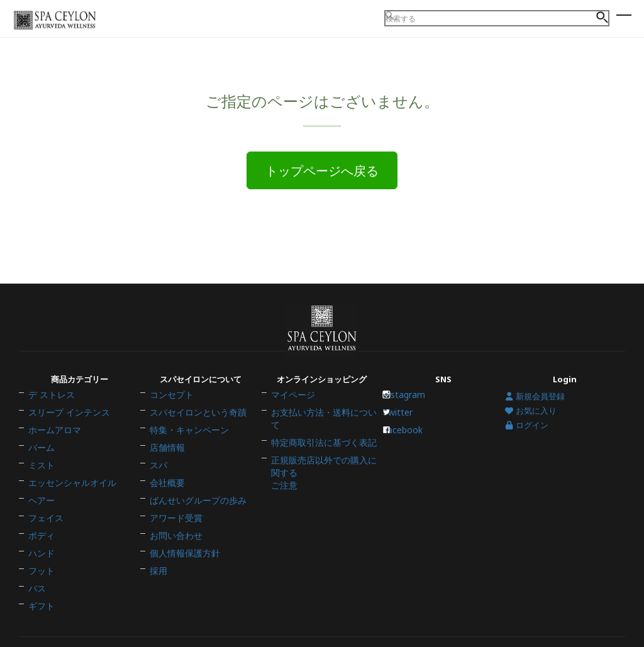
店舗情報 (166, 451)
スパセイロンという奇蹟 (195, 424)
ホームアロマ (53, 438)
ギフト (41, 570)
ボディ (41, 517)
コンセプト (170, 411)
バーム (41, 451)
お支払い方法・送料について (324, 424)
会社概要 (166, 477)
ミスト (41, 464)
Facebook (407, 438)
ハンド (41, 530)
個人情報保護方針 (182, 530)
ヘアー (41, 490)
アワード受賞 (174, 504)
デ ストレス (50, 411)
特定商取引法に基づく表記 (320, 438)
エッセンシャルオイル (69, 477)
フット (41, 543)
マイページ (291, 411)
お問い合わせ (174, 517)
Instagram (408, 411)
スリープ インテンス (66, 424)
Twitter (402, 424)
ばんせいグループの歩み (195, 490)
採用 (158, 543)
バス (36, 556)
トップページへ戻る (322, 171)
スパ (158, 464)
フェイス (45, 504)
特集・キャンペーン (186, 438)
